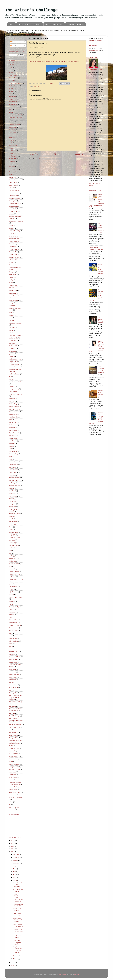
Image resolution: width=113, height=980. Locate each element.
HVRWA (12, 386)
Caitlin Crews (13, 177)
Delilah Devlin (13, 254)
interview (12, 399)
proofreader (13, 569)
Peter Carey (13, 543)
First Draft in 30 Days (16, 323)
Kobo (11, 459)
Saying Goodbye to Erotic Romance (101, 369)
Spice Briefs (13, 669)
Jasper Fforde (13, 414)
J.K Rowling (13, 404)
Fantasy (11, 315)
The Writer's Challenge (31, 10)
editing (11, 280)
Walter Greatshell (14, 764)
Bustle (11, 174)
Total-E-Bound (14, 735)
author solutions (14, 107)
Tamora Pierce (13, 685)
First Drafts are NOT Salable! (18, 925)
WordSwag (12, 775)
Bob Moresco (13, 146)
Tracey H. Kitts (14, 738)
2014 (13, 843)
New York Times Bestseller (14, 510)
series (11, 644)
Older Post (80, 154)
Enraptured (12, 293)
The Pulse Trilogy (14, 716)
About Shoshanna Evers (54, 24)
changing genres (14, 190)
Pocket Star (12, 561)
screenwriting (13, 638)
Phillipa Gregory (14, 545)
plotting (11, 556)
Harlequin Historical (15, 359)
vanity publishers (14, 756)
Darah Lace (13, 244)
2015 (13, 840)
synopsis (12, 682)
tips (10, 730)
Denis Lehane (13, 260)
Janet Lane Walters (15, 409)
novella (11, 519)
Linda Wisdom (13, 470)
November (16, 857)
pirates (11, 548)
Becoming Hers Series (16, 117)
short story (12, 649)
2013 (13, 846)
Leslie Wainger (14, 464)
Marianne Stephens (15, 480)
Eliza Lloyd (13, 288)
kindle (11, 456)
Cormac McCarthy (15, 231)
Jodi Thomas (13, 430)
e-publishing (13, 275)
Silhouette (12, 654)
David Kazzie (13, 247)
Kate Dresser (13, 441)
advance (11, 70)
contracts (12, 228)
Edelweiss (12, 277)
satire (11, 633)
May (15, 875)
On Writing (12, 524)
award (11, 112)
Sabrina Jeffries (14, 620)
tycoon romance (14, 748)
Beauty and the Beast (15, 115)
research (12, 594)
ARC (11, 94)
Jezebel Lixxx (13, 422)
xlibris (11, 802)
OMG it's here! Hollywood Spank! (17, 936)
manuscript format (15, 478)
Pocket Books (13, 558)
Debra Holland (13, 252)
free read (12, 333)
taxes (11, 690)
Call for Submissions (15, 180)
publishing (12, 577)
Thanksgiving (13, 693)
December (16, 854)
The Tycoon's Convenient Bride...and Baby (16, 720)
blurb (11, 143)
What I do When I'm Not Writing (18, 905)
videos (11, 761)
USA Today (13, 751)
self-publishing (14, 641)
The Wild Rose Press (15, 725)
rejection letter (13, 592)
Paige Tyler (12, 535)
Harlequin (12, 356)
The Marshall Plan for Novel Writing (16, 710)
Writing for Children (15, 792)
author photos (13, 104)
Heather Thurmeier (15, 367)
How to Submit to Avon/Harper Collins (96, 248)
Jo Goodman (13, 425)
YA (10, 805)
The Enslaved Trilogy (16, 702)
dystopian (12, 272)
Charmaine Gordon (15, 198)
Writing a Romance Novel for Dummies (15, 783)
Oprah (11, 527)
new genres (12, 504)
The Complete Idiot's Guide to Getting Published (15, 697)
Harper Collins (13, 362)
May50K (12, 488)
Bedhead (12, 122)
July (15, 869)
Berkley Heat (13, 127)
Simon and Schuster (15, 657)
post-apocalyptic (14, 564)
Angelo (11, 88)
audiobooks (12, 96)
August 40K (13, 99)
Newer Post (34, 154)
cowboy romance (14, 239)
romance (12, 609)
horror (11, 379)
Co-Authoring (13, 211)
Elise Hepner (13, 285)
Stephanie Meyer (14, 674)
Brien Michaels (14, 169)
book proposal (13, 156)
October (16, 860)
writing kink (13, 795)
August (15, 866)
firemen (11, 320)
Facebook (12, 305)
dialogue (12, 262)
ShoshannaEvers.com (32, 34)
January (16, 959)
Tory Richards (13, 732)
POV (11, 566)
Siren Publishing (14, 659)
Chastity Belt (13, 201)
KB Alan (12, 446)
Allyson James (13, 78)
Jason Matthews (14, 412)
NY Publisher (13, 522)
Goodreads (12, 348)
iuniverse (12, 401)
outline (11, 529)
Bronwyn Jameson (15, 172)
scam (11, 636)
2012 (13, 849)
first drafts (12, 327)
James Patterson (14, 407)
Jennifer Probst (14, 417)
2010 (13, 962)
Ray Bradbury (13, 587)
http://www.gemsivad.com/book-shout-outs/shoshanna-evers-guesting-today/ (54, 62)
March (15, 880)
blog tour (36, 86)
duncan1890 (63, 974)
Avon (11, 109)
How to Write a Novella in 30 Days (100, 394)
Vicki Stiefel (13, 759)
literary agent (13, 472)
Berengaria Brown (15, 124)
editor (11, 283)
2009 (13, 965)
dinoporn (12, 265)
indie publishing (14, 389)
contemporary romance (16, 221)
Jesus (11, 420)
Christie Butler (13, 206)
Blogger (77, 974)
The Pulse (12, 713)
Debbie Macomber (15, 249)
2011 (13, 852)
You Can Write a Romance (14, 808)
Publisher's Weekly (15, 574)
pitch (11, 550)
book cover (12, 153)
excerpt (11, 303)
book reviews (13, 159)
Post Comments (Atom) (44, 159)
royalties (12, 615)
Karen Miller (13, 438)
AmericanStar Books (15, 83)
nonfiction (12, 516)
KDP (11, 449)
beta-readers (13, 132)
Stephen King (13, 677)
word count (12, 772)
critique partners (14, 241)
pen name (12, 540)
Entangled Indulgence (16, 296)
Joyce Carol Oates (14, 433)
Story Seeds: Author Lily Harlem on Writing (17, 950)
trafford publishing (15, 743)
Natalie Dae (13, 501)
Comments (14, 46)
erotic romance (14, 300)
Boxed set (12, 167)
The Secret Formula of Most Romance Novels (101, 228)
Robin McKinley (14, 607)
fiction (11, 318)
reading (11, 589)
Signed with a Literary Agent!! (100, 320)
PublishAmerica (14, 572)
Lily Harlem (13, 467)
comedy (11, 214)
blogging (12, 140)
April (15, 877)
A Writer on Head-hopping (18, 910)
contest (11, 225)
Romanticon (13, 612)
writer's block (13, 777)
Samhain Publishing (15, 625)
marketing (12, 483)
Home (12, 24)
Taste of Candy (14, 688)
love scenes (12, 475)
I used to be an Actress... (17, 914)
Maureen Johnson (14, 486)
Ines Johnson (13, 392)
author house (13, 102)
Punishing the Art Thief (16, 580)
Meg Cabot (12, 491)
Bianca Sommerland (15, 135)
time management (14, 727)
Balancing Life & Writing (18, 890)
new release (13, 507)
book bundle (13, 151)
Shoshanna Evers (14, 651)
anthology (12, 91)
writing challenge (14, 787)
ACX (11, 67)
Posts (13, 42)
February (16, 956)
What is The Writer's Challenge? (30, 24)
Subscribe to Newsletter (76, 24)
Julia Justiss (13, 435)
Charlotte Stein (14, 196)
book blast (12, 148)
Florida (11, 330)
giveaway (12, 343)
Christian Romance (15, 203)
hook (11, 377)
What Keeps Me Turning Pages (18, 930)
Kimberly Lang (14, 454)
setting (11, 646)
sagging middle (14, 623)
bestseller (12, 130)
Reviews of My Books (16, 597)
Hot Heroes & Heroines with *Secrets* (18, 920)
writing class (13, 790)
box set (11, 164)
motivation (12, 493)
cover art (12, 233)
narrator (11, 499)
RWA (11, 617)
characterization (14, 193)
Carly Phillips (13, 182)
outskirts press (13, 532)
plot (10, 553)
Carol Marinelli (14, 185)
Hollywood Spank (14, 374)
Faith (11, 312)
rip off (11, 604)
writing (11, 780)
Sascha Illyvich (14, 630)
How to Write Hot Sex (16, 382)
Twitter (11, 746)
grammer (12, 354)
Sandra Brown (13, 628)
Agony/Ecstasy (14, 75)
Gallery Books (13, 338)
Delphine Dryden (14, 257)
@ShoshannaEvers (95, 50)
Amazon (12, 80)
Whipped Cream (14, 767)
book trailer (13, 161)
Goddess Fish (13, 346)
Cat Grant (12, 188)
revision (11, 602)
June (15, 872)
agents (11, 73)
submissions (13, 680)
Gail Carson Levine (15, 335)
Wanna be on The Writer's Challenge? (18, 885)
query (11, 584)
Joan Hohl (12, 428)
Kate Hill (12, 443)
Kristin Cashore (14, 462)
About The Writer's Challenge (15, 64)
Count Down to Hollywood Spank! (17, 942)
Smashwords (13, 662)
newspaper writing (15, 514)
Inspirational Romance (16, 394)
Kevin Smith (13, 451)
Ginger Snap (13, 341)
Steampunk (12, 672)
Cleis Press (12, 209)
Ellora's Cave (13, 290)
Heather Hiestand (14, 364)
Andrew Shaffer (14, 86)
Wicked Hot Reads (15, 769)
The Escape (13, 706)
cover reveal (13, 236)
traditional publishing (15, 740)
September (16, 863)
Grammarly (12, 351)
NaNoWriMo (13, 496)
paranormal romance (15, 537)
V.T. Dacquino (13, 754)
